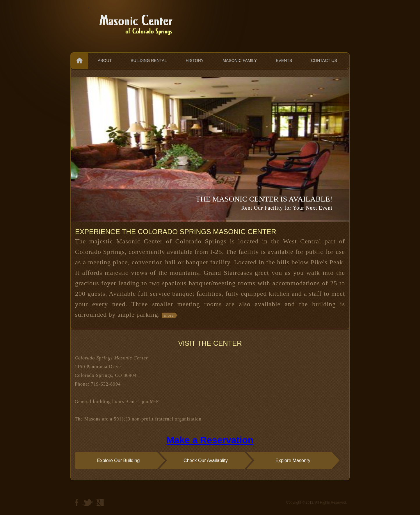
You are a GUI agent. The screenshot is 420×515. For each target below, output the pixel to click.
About (105, 60)
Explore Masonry (293, 460)
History (195, 60)
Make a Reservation (210, 440)
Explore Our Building (119, 460)
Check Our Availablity (206, 460)
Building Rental (149, 60)
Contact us (324, 60)
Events (284, 60)
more (169, 315)
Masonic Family (240, 60)
